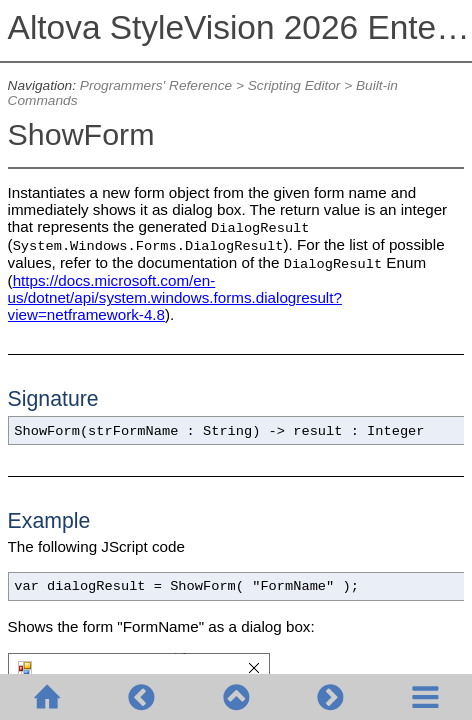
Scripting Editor (294, 85)
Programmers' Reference (156, 85)
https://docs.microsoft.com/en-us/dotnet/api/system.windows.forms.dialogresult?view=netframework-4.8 (175, 297)
